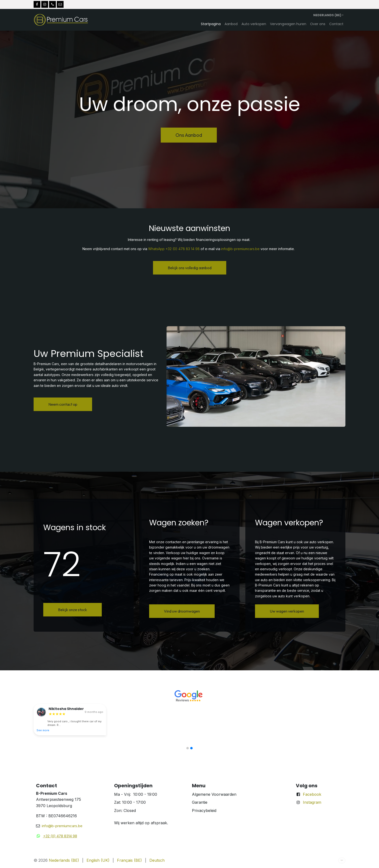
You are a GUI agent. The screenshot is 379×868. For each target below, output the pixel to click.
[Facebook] (37, 4)
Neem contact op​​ (63, 404)
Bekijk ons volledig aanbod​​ (190, 268)
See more (43, 730)
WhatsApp (156, 249)
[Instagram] (45, 4)
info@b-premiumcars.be (240, 249)
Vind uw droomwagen (182, 611)
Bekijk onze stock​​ (73, 610)
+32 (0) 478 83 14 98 (183, 249)
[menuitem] (211, 24)
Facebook (312, 794)
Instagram (312, 802)
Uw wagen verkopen (287, 611)
